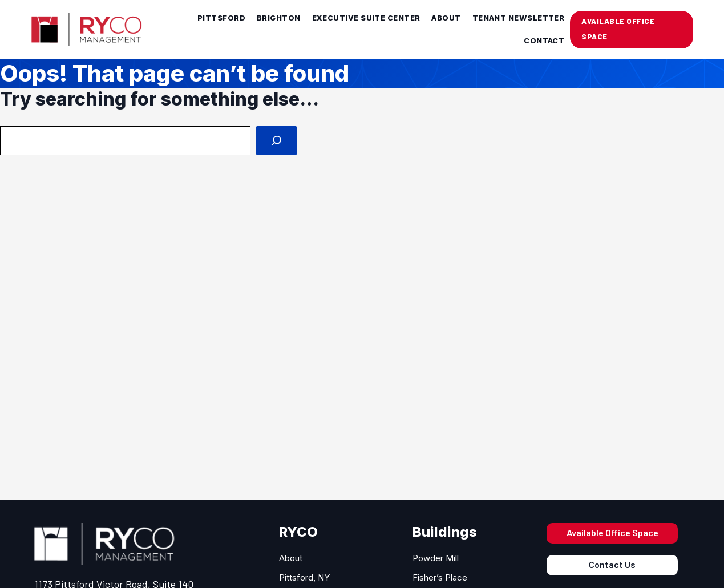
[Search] (276, 141)
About (446, 18)
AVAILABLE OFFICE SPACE (618, 29)
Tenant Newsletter (519, 18)
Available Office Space (612, 532)
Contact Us (612, 564)
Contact (544, 41)
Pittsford (221, 18)
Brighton (279, 18)
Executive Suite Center (366, 18)
